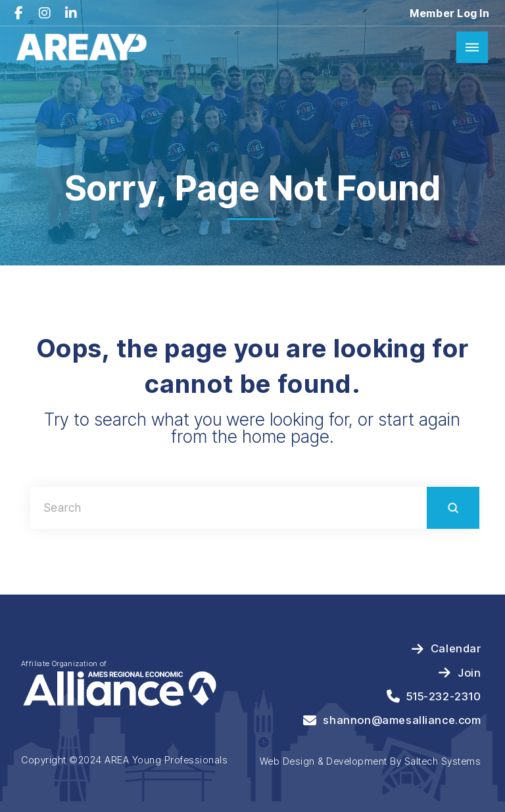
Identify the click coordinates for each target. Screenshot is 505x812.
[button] (472, 47)
